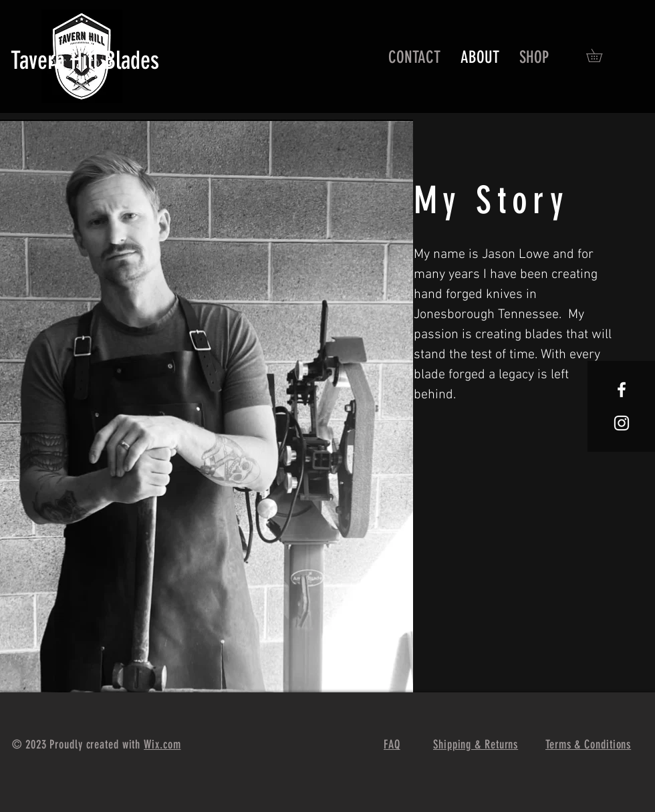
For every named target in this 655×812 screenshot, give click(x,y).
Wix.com (162, 745)
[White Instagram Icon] (622, 423)
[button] (601, 55)
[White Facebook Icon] (622, 390)
